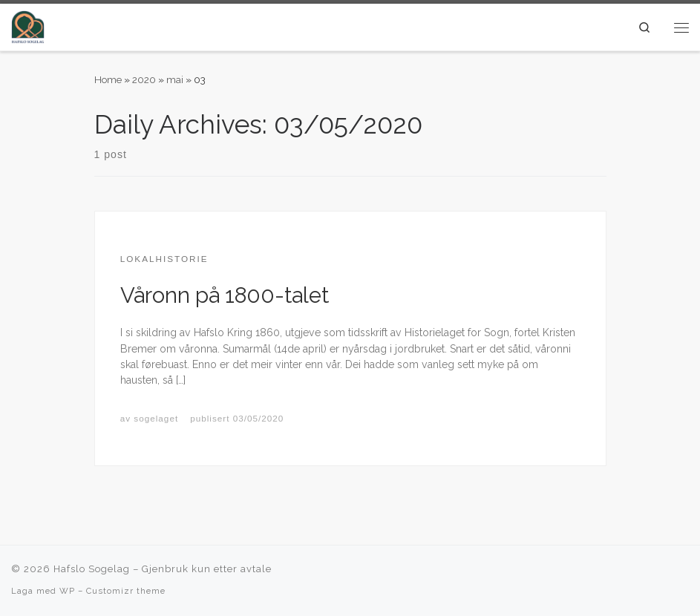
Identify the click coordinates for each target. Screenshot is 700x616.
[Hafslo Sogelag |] (28, 26)
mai (175, 79)
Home (108, 79)
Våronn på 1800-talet (225, 295)
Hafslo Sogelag (92, 569)
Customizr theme (126, 591)
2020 (144, 79)
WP (67, 591)
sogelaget (156, 418)
